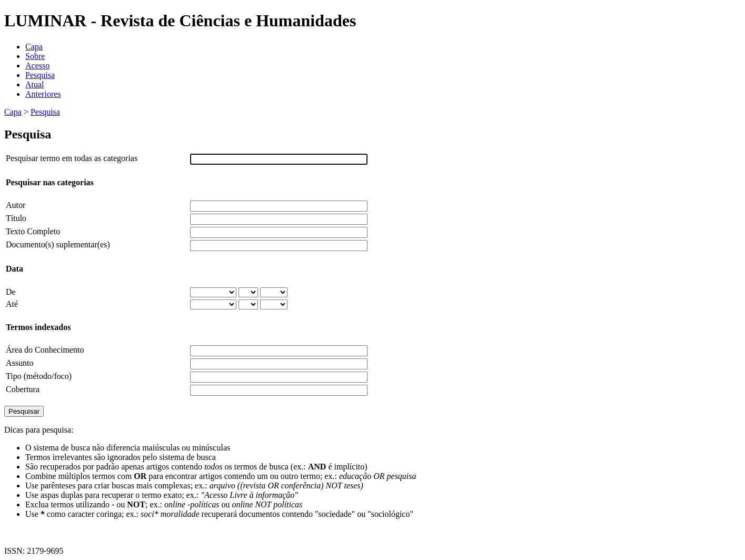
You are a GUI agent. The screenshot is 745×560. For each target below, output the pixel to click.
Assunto (19, 363)
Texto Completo (33, 231)
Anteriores (43, 94)
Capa (34, 47)
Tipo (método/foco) (39, 376)
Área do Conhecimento (45, 350)
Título (16, 218)
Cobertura (23, 389)
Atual (35, 84)
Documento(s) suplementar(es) (58, 244)
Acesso (37, 66)
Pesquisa (40, 75)
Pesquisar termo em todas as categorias (72, 158)
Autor (16, 205)
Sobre (35, 56)
